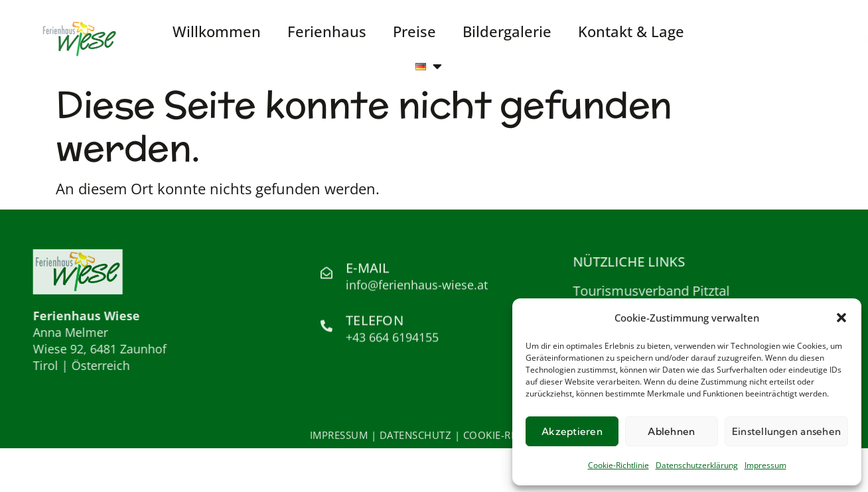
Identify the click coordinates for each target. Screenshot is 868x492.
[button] (841, 318)
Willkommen (217, 31)
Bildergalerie (507, 31)
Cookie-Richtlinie (618, 465)
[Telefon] (326, 328)
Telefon (375, 323)
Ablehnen (671, 431)
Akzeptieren (572, 431)
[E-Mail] (326, 276)
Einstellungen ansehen (786, 431)
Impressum (765, 465)
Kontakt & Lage (631, 31)
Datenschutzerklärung (697, 465)
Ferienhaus (327, 31)
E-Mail (368, 270)
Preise (414, 31)
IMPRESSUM (339, 436)
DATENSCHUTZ (416, 436)
